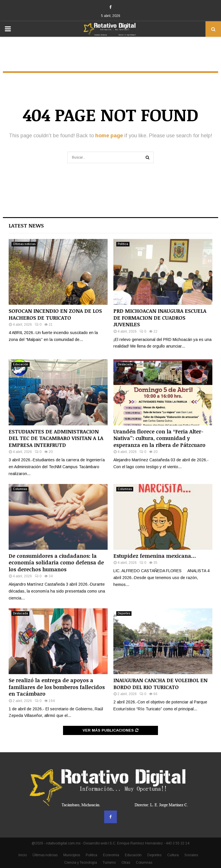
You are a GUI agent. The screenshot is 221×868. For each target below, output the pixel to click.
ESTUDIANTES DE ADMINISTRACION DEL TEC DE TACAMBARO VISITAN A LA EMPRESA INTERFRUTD (56, 438)
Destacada (125, 364)
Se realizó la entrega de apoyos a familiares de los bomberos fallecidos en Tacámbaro (57, 687)
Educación (21, 364)
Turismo (109, 863)
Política (123, 244)
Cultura (173, 855)
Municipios (72, 855)
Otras (126, 863)
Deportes (124, 613)
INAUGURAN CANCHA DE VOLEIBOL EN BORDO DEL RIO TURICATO (160, 683)
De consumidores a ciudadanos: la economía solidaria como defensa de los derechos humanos (56, 563)
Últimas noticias (24, 244)
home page (109, 136)
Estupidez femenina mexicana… (155, 556)
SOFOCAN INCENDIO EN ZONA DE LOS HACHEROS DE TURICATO (55, 314)
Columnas (20, 489)
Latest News (26, 225)
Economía (111, 855)
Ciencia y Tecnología (81, 863)
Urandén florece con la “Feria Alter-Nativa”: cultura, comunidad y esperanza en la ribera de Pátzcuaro (159, 438)
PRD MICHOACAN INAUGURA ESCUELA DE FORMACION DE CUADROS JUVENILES (160, 318)
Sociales (191, 855)
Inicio (23, 855)
